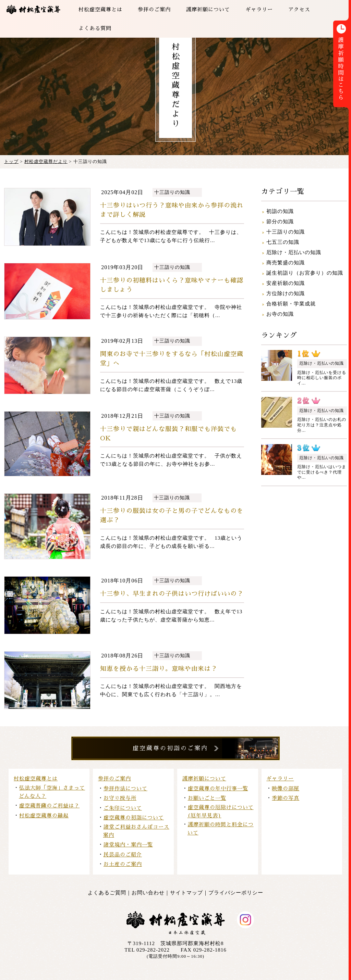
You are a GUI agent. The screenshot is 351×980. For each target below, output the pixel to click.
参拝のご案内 (114, 778)
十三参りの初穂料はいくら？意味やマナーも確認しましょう (172, 285)
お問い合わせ (148, 893)
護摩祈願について (204, 778)
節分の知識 (280, 222)
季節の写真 (286, 798)
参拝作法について (125, 788)
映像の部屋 (286, 788)
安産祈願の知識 (286, 283)
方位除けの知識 (286, 293)
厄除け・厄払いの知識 (294, 252)
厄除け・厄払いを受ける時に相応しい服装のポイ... (322, 378)
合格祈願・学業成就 (291, 304)
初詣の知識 (280, 211)
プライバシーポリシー (236, 893)
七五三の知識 (283, 242)
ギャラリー (280, 778)
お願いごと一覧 (207, 798)
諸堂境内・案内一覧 (128, 845)
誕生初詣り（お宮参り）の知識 (305, 273)
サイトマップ (186, 893)
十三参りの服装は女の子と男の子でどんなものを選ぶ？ (172, 516)
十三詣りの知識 (172, 192)
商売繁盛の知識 (286, 263)
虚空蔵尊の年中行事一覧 (218, 788)
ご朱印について (123, 808)
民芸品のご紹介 (123, 855)
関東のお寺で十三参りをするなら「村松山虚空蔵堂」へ (172, 359)
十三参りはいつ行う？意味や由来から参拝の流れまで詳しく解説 (172, 210)
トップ (11, 161)
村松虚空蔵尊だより (46, 161)
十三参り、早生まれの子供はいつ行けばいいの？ (172, 594)
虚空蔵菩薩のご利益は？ (49, 806)
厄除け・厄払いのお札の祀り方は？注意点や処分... (322, 425)
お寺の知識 (280, 314)
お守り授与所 (120, 798)
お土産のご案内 (123, 864)
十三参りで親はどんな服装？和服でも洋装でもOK (168, 434)
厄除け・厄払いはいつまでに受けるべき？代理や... (322, 472)
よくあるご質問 (107, 893)
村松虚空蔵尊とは (36, 778)
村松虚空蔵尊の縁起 (44, 815)
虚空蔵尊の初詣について (134, 818)
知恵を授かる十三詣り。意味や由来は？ (159, 669)
